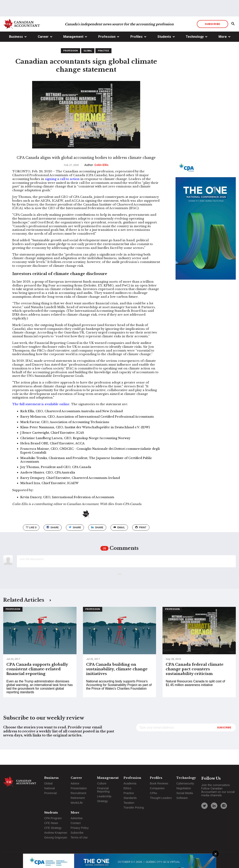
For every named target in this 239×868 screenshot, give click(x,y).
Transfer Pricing (134, 808)
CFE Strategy (53, 828)
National (50, 788)
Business (16, 52)
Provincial (50, 793)
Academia (130, 783)
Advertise (77, 818)
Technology (195, 52)
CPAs (153, 793)
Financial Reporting (103, 790)
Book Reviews (159, 783)
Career (43, 52)
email (119, 543)
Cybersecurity (185, 783)
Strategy (102, 801)
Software (182, 798)
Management (73, 52)
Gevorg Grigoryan (56, 837)
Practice (103, 66)
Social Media (185, 793)
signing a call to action (62, 194)
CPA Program (53, 818)
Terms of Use (79, 837)
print (141, 543)
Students (164, 52)
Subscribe (212, 39)
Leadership (104, 796)
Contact (76, 823)
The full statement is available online (41, 419)
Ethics (127, 788)
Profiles (136, 52)
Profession (107, 52)
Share (53, 543)
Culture (102, 783)
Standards (130, 798)
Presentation (79, 788)
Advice (75, 783)
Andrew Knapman (56, 833)
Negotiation (184, 788)
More (223, 52)
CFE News (51, 823)
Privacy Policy (80, 828)
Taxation (129, 803)
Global (88, 66)
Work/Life (77, 803)
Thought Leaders (161, 798)
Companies (157, 788)
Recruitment (79, 793)
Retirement (78, 798)
